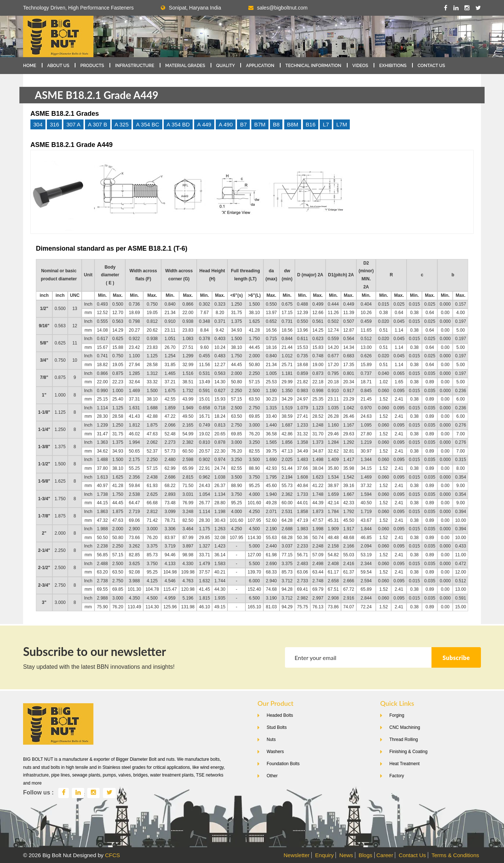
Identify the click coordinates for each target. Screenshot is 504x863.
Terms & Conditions (455, 855)
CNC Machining (405, 727)
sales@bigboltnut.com (282, 8)
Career (385, 855)
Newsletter (297, 855)
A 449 (204, 124)
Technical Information (313, 66)
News (346, 855)
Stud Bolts (277, 727)
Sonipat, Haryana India (191, 8)
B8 (276, 124)
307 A (73, 124)
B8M (293, 124)
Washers (275, 752)
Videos (360, 66)
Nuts (271, 740)
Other (272, 776)
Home (30, 66)
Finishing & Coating (408, 752)
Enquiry (324, 855)
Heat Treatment (405, 764)
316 (54, 124)
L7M (342, 124)
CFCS (113, 855)
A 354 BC (147, 124)
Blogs (366, 855)
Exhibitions (393, 66)
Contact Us (431, 66)
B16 (311, 124)
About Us (58, 66)
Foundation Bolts (283, 764)
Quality (225, 66)
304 (38, 124)
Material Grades (185, 66)
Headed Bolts (280, 715)
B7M (260, 124)
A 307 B (98, 124)
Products (92, 66)
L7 (326, 124)
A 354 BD (178, 124)
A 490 (226, 124)
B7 (243, 124)
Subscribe (456, 658)
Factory (397, 776)
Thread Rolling (404, 740)
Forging (397, 715)
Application (260, 66)
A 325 (122, 124)
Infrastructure (135, 66)
